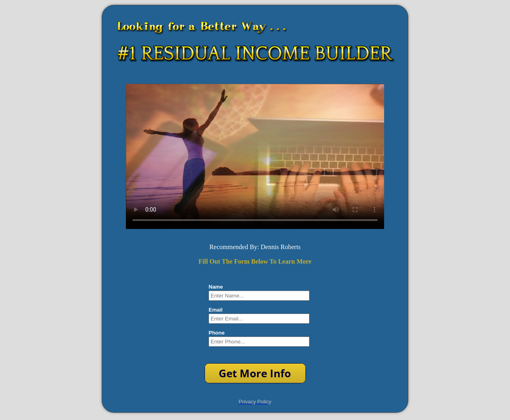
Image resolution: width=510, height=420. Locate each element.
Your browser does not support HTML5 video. (255, 156)
